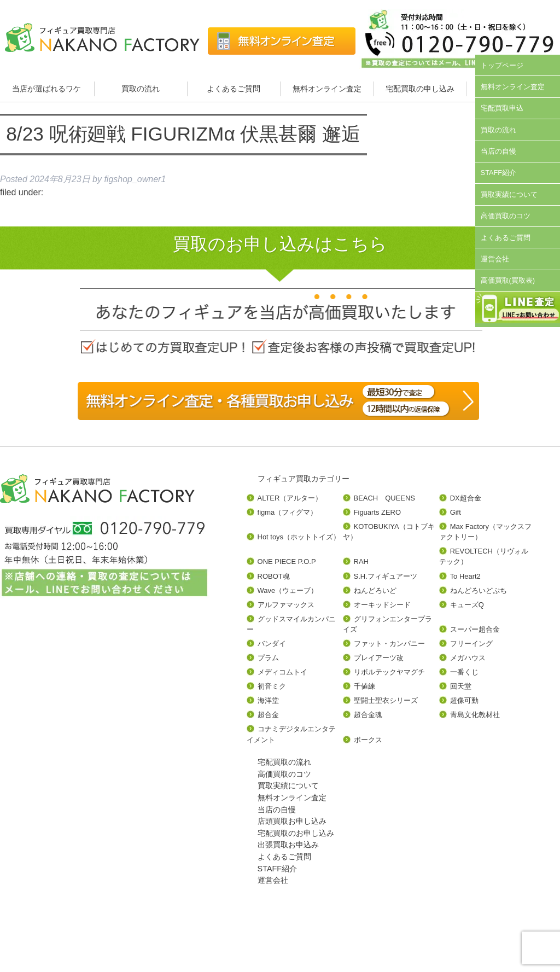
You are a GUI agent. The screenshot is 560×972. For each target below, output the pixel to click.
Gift (456, 512)
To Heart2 (465, 576)
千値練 (364, 686)
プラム (268, 658)
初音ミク (272, 686)
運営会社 (495, 259)
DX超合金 (466, 498)
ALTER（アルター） (290, 498)
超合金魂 (368, 715)
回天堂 (461, 686)
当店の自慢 (498, 151)
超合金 (268, 715)
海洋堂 (268, 700)
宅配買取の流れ (284, 762)
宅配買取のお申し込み (296, 833)
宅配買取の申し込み (420, 89)
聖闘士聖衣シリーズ (386, 700)
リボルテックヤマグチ (389, 672)
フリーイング (471, 644)
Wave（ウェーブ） (288, 590)
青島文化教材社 (475, 715)
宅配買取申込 (502, 108)
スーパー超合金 (475, 629)
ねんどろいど (375, 590)
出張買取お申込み (288, 845)
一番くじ (464, 672)
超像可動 (464, 700)
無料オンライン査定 (327, 89)
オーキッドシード (382, 605)
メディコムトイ (282, 672)
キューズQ (467, 605)
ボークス (368, 740)
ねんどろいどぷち (479, 590)
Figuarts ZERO (377, 512)
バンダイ (272, 644)
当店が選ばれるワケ (48, 89)
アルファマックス (286, 605)
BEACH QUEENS (384, 498)
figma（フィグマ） (288, 512)
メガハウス (468, 658)
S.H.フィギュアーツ (386, 576)
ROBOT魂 (274, 576)
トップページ (502, 65)
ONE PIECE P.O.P (287, 561)
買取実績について (509, 194)
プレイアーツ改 (379, 658)
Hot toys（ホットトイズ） (299, 537)
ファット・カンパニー (389, 644)
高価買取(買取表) (508, 280)
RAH (361, 561)
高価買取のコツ (506, 216)
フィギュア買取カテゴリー (304, 479)
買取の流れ (141, 89)
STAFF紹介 (499, 173)
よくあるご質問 (234, 89)
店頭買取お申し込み (292, 821)
